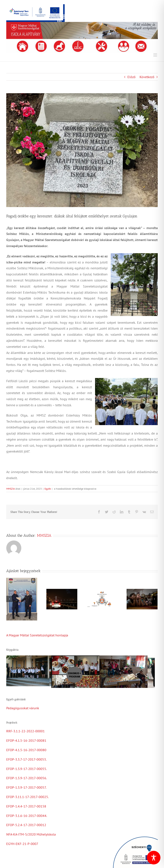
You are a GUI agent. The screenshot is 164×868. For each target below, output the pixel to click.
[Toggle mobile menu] (156, 55)
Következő (147, 77)
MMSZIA (11, 489)
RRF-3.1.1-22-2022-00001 (25, 731)
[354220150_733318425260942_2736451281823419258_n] (82, 150)
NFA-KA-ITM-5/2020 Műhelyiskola (31, 834)
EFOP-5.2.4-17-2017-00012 (26, 825)
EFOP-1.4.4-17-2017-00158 (26, 806)
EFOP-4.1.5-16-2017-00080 (26, 750)
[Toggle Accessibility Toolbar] (154, 858)
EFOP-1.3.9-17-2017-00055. (27, 769)
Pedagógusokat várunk (23, 708)
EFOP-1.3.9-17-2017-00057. (26, 787)
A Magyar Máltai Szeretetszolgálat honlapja (37, 635)
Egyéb (48, 489)
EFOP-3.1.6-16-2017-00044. (27, 816)
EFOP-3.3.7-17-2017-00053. (26, 759)
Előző (132, 77)
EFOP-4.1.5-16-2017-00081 (26, 740)
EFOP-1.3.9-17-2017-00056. (27, 778)
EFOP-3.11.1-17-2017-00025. (27, 797)
